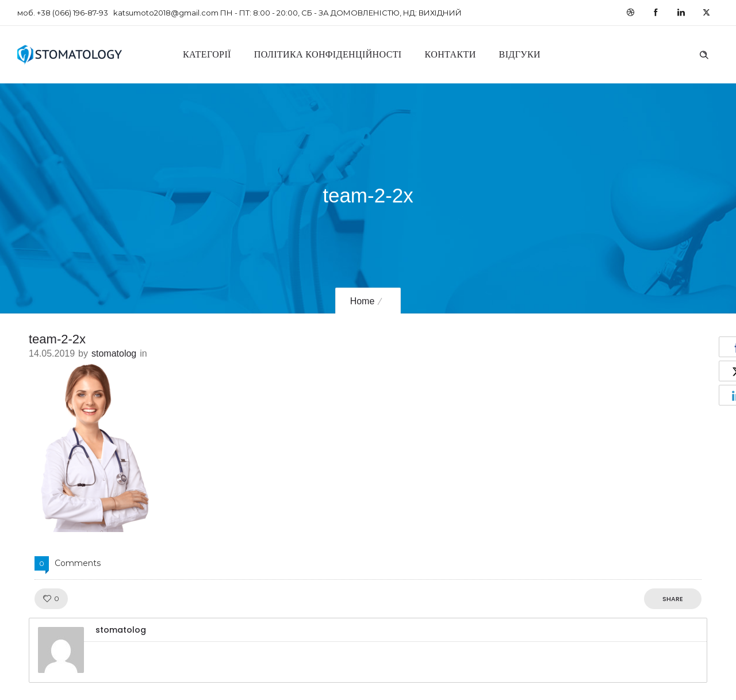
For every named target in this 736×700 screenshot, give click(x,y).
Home (363, 301)
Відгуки (520, 54)
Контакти (451, 54)
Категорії (207, 54)
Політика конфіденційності (328, 54)
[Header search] (704, 53)
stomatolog (114, 353)
